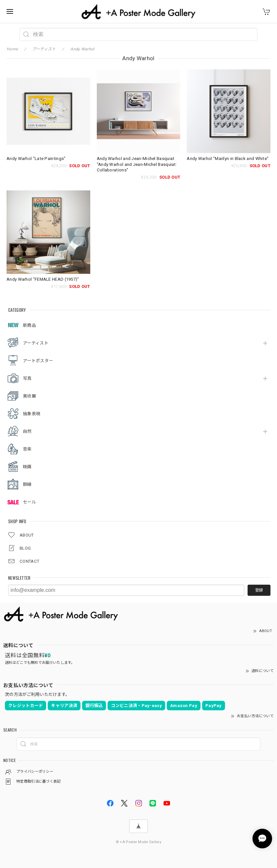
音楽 (27, 449)
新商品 (29, 325)
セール (29, 502)
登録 (259, 590)
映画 (27, 467)
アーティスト (36, 343)
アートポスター (38, 361)
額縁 (27, 484)
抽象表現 (32, 414)
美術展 (29, 396)
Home (12, 49)
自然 (27, 431)
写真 (27, 378)
